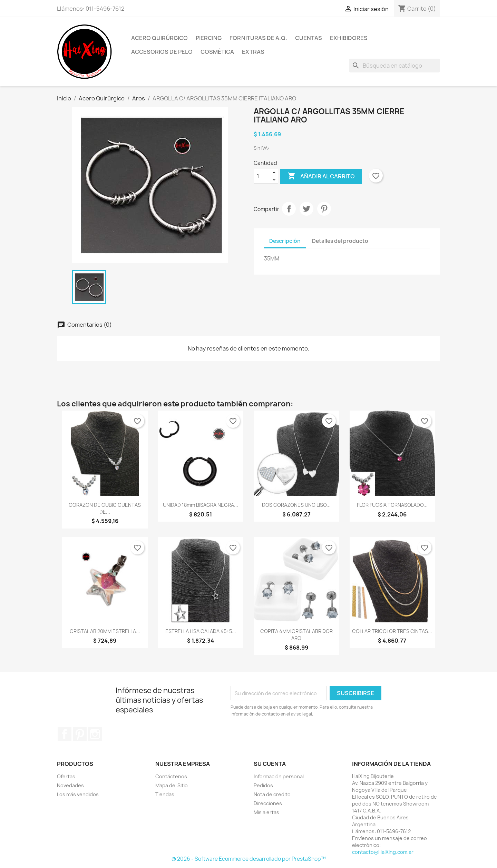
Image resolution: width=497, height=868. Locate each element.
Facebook (65, 734)
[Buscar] (394, 66)
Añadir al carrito (321, 176)
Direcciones (268, 803)
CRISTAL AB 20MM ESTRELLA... (105, 631)
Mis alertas (266, 812)
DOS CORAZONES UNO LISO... (296, 505)
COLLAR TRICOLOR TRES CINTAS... (392, 631)
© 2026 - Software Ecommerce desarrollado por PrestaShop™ (249, 859)
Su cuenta (270, 764)
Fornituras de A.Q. (258, 38)
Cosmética (217, 52)
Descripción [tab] (285, 241)
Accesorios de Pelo (162, 52)
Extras (253, 52)
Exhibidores (349, 38)
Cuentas (309, 38)
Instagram (95, 734)
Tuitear (306, 209)
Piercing (209, 38)
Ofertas (66, 776)
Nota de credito (272, 794)
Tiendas (165, 794)
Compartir (289, 209)
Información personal (279, 776)
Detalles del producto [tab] (340, 241)
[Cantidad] (262, 176)
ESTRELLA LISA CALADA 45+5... (201, 631)
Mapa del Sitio (172, 785)
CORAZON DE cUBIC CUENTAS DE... (105, 508)
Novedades (70, 785)
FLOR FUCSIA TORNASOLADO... (392, 505)
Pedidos (263, 785)
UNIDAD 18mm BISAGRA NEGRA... (201, 505)
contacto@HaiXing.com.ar (383, 852)
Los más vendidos (78, 794)
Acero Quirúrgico (159, 38)
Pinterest (324, 209)
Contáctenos (171, 776)
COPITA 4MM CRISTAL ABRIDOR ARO (296, 635)
